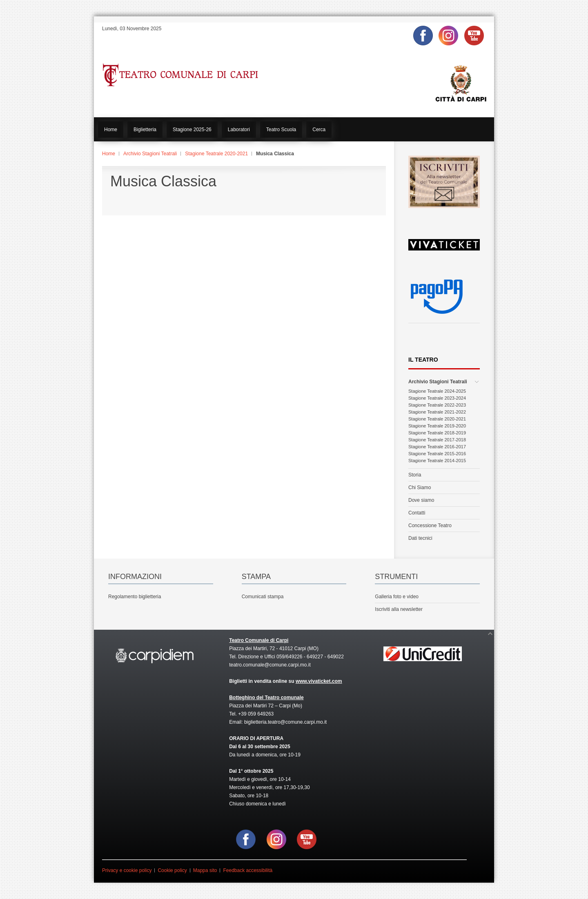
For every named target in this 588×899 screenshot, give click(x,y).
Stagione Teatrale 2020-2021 (216, 154)
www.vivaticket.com (319, 681)
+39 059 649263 (256, 714)
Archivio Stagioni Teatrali (150, 154)
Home (109, 154)
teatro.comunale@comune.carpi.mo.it (270, 665)
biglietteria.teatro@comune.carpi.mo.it (285, 722)
